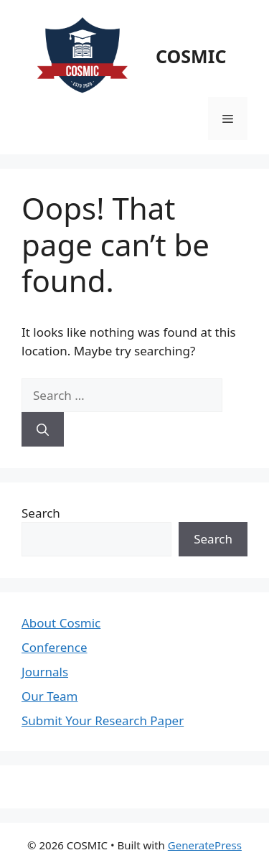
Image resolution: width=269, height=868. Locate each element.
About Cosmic (61, 623)
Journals (45, 672)
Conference (55, 647)
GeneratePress (205, 845)
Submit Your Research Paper (103, 720)
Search (41, 513)
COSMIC (191, 56)
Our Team (50, 696)
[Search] (43, 429)
